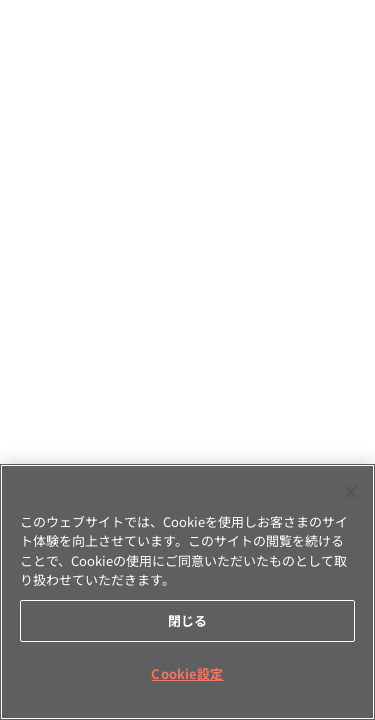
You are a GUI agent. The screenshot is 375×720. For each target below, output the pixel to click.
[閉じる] (351, 492)
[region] (187, 592)
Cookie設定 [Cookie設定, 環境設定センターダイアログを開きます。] (187, 673)
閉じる (187, 620)
